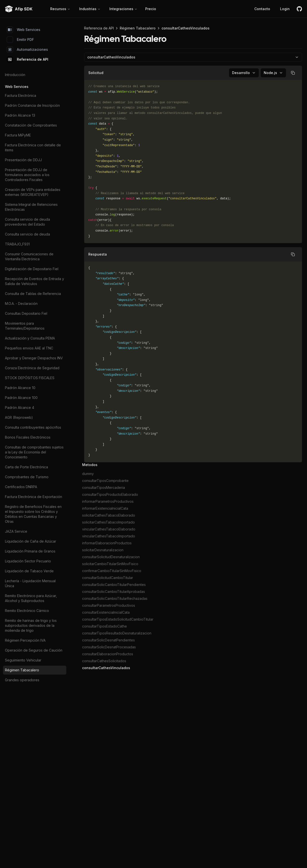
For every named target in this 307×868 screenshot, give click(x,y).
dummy (88, 474)
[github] (299, 9)
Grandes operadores (22, 680)
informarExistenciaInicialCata (105, 508)
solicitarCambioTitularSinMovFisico (110, 564)
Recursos (60, 9)
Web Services (24, 30)
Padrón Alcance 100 (21, 398)
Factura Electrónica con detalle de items (33, 147)
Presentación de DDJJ (23, 160)
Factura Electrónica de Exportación (34, 497)
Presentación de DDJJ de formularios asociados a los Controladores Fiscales (27, 175)
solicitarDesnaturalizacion (103, 550)
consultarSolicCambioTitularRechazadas (115, 598)
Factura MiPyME (18, 135)
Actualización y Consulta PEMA (30, 338)
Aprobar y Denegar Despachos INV (34, 358)
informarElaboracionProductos (107, 543)
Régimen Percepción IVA (25, 640)
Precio (151, 9)
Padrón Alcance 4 (20, 408)
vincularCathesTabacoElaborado (109, 529)
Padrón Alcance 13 (20, 115)
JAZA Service (16, 531)
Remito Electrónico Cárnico (27, 611)
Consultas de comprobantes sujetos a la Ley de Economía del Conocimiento (34, 452)
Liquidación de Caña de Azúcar (31, 541)
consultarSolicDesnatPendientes (108, 640)
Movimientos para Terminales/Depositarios (25, 326)
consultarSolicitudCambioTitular (108, 578)
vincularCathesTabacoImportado (109, 536)
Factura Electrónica (21, 95)
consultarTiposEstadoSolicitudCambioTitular (118, 619)
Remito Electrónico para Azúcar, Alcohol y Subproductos (31, 598)
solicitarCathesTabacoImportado (108, 522)
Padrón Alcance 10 (20, 388)
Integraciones (123, 9)
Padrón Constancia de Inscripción (32, 105)
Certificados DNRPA (21, 487)
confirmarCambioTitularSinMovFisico (112, 571)
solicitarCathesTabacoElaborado (109, 515)
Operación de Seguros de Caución (34, 650)
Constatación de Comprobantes (31, 125)
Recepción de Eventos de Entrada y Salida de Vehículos (35, 281)
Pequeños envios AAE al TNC (29, 348)
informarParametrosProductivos (108, 501)
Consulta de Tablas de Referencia (33, 294)
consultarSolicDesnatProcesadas (109, 647)
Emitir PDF (20, 40)
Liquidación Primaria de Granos (30, 551)
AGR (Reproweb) (19, 417)
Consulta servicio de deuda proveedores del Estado (27, 222)
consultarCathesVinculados (106, 668)
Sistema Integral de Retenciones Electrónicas (31, 207)
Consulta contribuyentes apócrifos (33, 427)
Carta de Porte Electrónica (26, 467)
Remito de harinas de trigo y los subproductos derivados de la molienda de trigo (31, 625)
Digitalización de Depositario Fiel (32, 269)
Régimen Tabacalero (22, 670)
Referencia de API (28, 59)
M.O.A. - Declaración (21, 303)
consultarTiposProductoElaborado (110, 494)
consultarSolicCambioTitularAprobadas (114, 592)
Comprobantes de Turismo (27, 477)
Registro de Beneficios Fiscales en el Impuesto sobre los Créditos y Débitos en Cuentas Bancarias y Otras (33, 514)
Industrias (90, 9)
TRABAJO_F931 (17, 244)
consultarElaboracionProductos (108, 654)
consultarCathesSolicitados (104, 661)
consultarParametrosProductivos (109, 605)
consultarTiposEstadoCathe (105, 626)
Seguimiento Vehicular (23, 660)
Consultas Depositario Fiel (26, 313)
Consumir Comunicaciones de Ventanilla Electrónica (29, 256)
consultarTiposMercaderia (104, 487)
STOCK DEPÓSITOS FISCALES (30, 378)
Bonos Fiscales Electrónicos (28, 437)
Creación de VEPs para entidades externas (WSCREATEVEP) (33, 192)
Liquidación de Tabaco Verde (29, 571)
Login (285, 9)
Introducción (15, 75)
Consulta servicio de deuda (27, 234)
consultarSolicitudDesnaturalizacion (111, 557)
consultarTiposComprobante (105, 481)
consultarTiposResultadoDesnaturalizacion (117, 633)
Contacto (262, 9)
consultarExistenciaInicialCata (106, 612)
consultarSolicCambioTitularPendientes (114, 585)
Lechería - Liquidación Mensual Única (30, 583)
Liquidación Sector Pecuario (28, 561)
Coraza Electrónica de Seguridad (32, 368)
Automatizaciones (27, 50)
